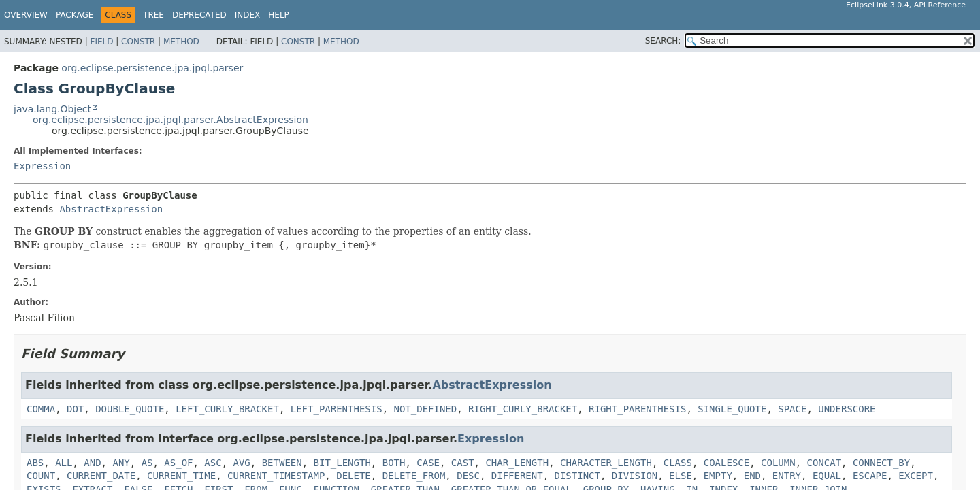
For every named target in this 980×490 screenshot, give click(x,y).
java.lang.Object (52, 109)
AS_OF (178, 463)
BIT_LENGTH (342, 463)
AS (147, 463)
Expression (42, 166)
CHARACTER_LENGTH (606, 463)
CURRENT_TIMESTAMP (276, 476)
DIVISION (635, 476)
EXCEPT (916, 476)
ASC (213, 463)
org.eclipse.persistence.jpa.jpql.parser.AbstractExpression (170, 120)
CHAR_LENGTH (517, 463)
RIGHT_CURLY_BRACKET (523, 409)
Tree (153, 15)
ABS (35, 463)
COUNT (41, 476)
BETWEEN (282, 463)
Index (248, 15)
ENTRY (787, 476)
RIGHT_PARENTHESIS (637, 409)
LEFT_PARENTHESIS (337, 409)
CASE (428, 463)
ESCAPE (870, 476)
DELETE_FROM (414, 476)
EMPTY (718, 476)
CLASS (678, 463)
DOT (75, 409)
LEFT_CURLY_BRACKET (227, 409)
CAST (463, 463)
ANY (121, 463)
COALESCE (726, 463)
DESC (468, 476)
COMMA (41, 409)
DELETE (354, 476)
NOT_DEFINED (425, 409)
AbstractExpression (111, 209)
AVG (242, 463)
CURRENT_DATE (101, 476)
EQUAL (827, 476)
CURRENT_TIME (181, 476)
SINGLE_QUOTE (732, 409)
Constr (138, 42)
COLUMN (778, 463)
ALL (64, 463)
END (752, 476)
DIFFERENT (517, 476)
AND (92, 463)
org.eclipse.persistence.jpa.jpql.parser (152, 68)
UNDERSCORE (847, 409)
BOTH (394, 463)
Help (279, 15)
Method (181, 42)
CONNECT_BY (881, 463)
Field (101, 42)
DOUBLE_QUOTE (130, 409)
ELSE (681, 476)
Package (75, 15)
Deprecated (199, 15)
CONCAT (824, 463)
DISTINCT (577, 476)
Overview (26, 15)
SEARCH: (663, 41)
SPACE (792, 409)
